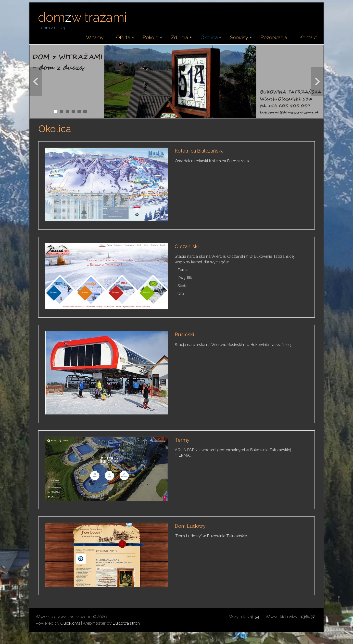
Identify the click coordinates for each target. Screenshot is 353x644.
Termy (182, 440)
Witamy (95, 38)
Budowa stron (126, 623)
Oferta (123, 38)
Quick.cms (70, 623)
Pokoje (151, 38)
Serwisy (239, 38)
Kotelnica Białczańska (199, 151)
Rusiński (184, 335)
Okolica (209, 38)
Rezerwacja (274, 38)
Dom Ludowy (190, 526)
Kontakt (308, 38)
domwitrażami (82, 17)
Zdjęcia (179, 38)
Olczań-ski (187, 246)
